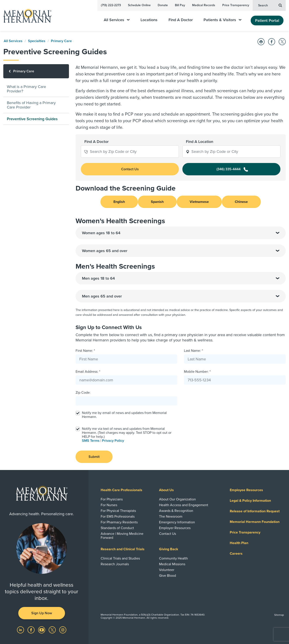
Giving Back (169, 549)
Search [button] (270, 5)
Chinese (241, 202)
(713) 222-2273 (111, 5)
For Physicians (112, 499)
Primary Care (61, 41)
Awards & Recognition (176, 511)
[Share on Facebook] (272, 42)
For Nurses (109, 505)
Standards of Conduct (117, 528)
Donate (163, 5)
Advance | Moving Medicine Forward (122, 536)
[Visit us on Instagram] (63, 630)
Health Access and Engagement (184, 505)
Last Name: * (193, 351)
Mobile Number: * (197, 372)
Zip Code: (83, 393)
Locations (149, 20)
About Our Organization (177, 499)
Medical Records (204, 5)
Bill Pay (180, 5)
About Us (166, 490)
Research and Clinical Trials (123, 549)
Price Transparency (236, 5)
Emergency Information (177, 522)
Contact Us (168, 534)
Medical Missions (172, 564)
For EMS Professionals (118, 517)
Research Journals (115, 564)
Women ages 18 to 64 (181, 233)
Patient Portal (267, 21)
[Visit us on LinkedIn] (21, 630)
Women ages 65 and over (181, 251)
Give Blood (168, 576)
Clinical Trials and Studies (120, 558)
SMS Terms (91, 441)
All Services (117, 20)
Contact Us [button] (130, 169)
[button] (86, 151)
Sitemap (279, 615)
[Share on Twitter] (282, 42)
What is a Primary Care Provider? (26, 89)
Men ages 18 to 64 (181, 278)
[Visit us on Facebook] (31, 630)
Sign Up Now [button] (42, 613)
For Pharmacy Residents (119, 522)
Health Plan (239, 543)
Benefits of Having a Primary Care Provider (31, 105)
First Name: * (85, 351)
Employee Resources (246, 490)
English (119, 202)
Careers (236, 554)
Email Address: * (88, 372)
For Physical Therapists (118, 511)
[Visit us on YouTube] (42, 630)
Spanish (157, 202)
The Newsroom (171, 517)
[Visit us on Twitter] (53, 630)
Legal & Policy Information (250, 501)
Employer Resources (175, 528)
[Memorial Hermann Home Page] (25, 16)
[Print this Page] (261, 42)
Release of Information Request (255, 511)
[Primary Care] (36, 71)
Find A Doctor (181, 20)
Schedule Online (139, 5)
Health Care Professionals (121, 490)
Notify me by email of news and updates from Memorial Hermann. (124, 415)
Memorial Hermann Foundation (255, 522)
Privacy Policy (113, 441)
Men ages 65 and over (181, 296)
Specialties (37, 41)
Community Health (173, 558)
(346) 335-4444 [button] (232, 169)
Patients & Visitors (222, 20)
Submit (94, 457)
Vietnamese (199, 202)
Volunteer (167, 570)
